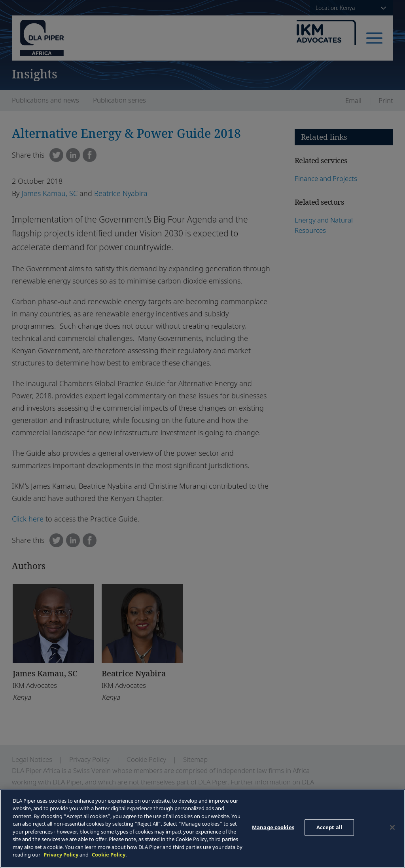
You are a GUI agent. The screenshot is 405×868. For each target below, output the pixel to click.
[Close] (392, 828)
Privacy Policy (61, 855)
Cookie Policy (109, 855)
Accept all (329, 827)
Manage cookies (273, 827)
